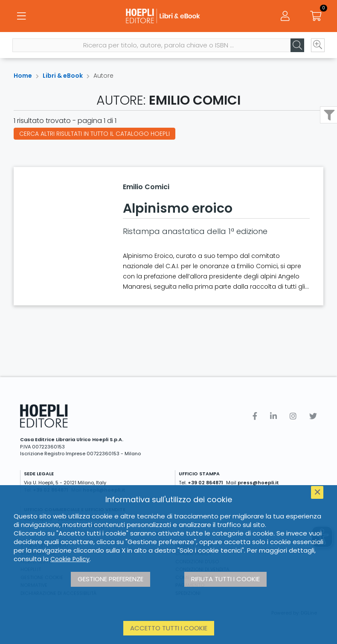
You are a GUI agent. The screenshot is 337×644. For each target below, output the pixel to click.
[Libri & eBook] (168, 17)
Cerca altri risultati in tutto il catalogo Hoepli (94, 134)
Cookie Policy (70, 559)
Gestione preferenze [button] (110, 579)
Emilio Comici (146, 187)
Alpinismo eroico (178, 208)
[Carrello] (316, 17)
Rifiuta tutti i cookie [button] (225, 579)
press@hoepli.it (258, 483)
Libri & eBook (63, 76)
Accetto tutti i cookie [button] (169, 628)
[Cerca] (296, 47)
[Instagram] (293, 416)
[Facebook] (255, 416)
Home (23, 76)
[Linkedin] (273, 416)
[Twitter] (313, 416)
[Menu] (21, 17)
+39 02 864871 (205, 483)
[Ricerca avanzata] (317, 47)
